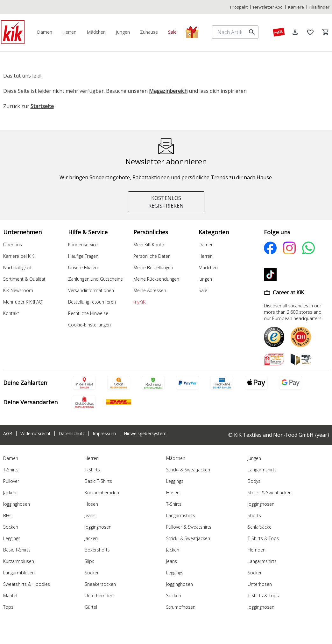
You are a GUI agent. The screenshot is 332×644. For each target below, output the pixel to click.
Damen (206, 245)
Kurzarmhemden (102, 493)
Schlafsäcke (260, 527)
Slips (89, 561)
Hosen (91, 504)
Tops (8, 607)
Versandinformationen (91, 290)
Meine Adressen (150, 290)
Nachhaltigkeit (18, 267)
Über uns (13, 245)
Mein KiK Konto (149, 245)
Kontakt (11, 313)
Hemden (257, 550)
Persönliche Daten (152, 256)
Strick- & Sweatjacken (188, 470)
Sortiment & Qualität (24, 279)
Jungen (205, 279)
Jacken (10, 493)
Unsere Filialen (83, 267)
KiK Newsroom (18, 290)
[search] (252, 32)
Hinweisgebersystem (145, 434)
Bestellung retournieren (92, 302)
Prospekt (239, 7)
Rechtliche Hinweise (88, 313)
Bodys (254, 481)
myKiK (139, 302)
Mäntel (10, 596)
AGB (8, 434)
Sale (203, 290)
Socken (11, 527)
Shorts (254, 515)
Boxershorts (97, 550)
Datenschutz (72, 434)
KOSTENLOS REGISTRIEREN (166, 202)
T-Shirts (11, 470)
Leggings (12, 538)
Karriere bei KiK (19, 256)
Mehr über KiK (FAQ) (23, 302)
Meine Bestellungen (153, 267)
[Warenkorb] (326, 32)
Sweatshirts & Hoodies (27, 584)
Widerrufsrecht (35, 434)
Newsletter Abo (268, 7)
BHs (7, 515)
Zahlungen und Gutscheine (95, 279)
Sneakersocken (100, 584)
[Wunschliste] (310, 32)
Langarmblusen (19, 573)
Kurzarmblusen (19, 561)
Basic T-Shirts (17, 550)
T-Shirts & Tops (263, 538)
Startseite (42, 106)
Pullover (11, 481)
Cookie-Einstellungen (89, 325)
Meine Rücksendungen (156, 279)
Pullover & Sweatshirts (189, 527)
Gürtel (91, 607)
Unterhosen (260, 584)
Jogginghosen (17, 504)
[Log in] (295, 32)
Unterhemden (99, 596)
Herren (206, 256)
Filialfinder (319, 7)
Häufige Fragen (83, 256)
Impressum (104, 434)
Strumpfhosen (181, 607)
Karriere (296, 7)
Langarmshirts (181, 515)
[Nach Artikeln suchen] (230, 32)
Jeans (90, 515)
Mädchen (208, 267)
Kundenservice (83, 245)
